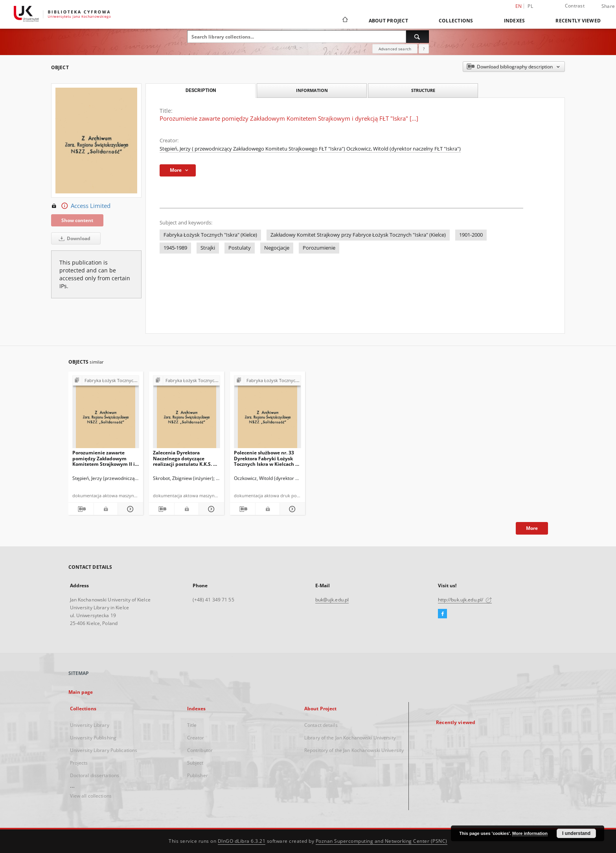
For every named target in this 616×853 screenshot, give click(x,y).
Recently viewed (578, 21)
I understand (576, 833)
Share (608, 6)
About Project (388, 21)
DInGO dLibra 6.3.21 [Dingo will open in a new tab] (242, 841)
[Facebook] (442, 614)
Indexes (515, 21)
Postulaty (240, 248)
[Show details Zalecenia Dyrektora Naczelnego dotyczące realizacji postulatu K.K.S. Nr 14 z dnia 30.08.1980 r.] (210, 509)
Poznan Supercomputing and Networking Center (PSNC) (382, 841)
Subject (195, 763)
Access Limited (81, 206)
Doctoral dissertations (95, 775)
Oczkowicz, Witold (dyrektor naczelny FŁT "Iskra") (404, 149)
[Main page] (345, 20)
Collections (456, 21)
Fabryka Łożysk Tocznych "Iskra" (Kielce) (210, 235)
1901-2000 (471, 235)
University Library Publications (104, 750)
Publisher (198, 775)
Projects (79, 763)
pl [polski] (530, 6)
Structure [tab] (423, 90)
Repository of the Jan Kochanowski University (354, 750)
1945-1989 (175, 248)
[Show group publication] (106, 381)
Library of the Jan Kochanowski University (350, 738)
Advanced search (395, 49)
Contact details (321, 725)
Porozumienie (319, 248)
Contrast (575, 6)
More (532, 528)
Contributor (200, 750)
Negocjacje (277, 248)
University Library (90, 725)
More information (530, 833)
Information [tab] (312, 90)
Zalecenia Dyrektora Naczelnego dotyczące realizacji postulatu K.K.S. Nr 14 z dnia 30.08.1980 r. (186, 458)
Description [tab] (201, 90)
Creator (196, 738)
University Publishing (93, 738)
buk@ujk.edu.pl (332, 600)
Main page (81, 692)
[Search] (417, 37)
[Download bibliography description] (81, 509)
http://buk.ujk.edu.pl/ (465, 600)
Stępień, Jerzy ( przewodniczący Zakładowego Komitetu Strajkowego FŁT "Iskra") (253, 149)
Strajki (208, 248)
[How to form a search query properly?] (424, 49)
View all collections (91, 796)
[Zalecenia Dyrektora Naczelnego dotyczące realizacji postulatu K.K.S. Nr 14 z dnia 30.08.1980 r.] (187, 414)
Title (192, 725)
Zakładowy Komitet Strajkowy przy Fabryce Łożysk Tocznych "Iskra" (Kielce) (358, 235)
